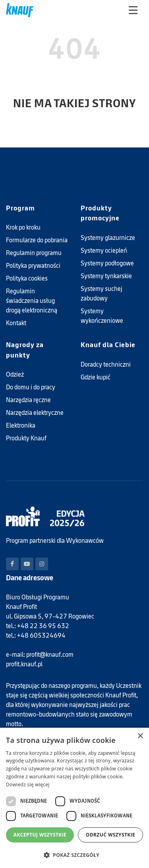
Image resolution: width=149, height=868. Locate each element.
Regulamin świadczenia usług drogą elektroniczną (32, 301)
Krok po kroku (23, 227)
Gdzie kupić (96, 377)
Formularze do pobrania (37, 240)
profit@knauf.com (50, 655)
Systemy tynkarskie (106, 276)
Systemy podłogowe (107, 263)
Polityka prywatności (33, 266)
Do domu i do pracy (31, 387)
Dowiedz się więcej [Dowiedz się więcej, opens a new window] (28, 785)
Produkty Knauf (26, 438)
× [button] (140, 736)
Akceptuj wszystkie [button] (40, 835)
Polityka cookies (27, 278)
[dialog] (74, 798)
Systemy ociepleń (104, 250)
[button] (74, 855)
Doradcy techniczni (106, 364)
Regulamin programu (34, 253)
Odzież (15, 374)
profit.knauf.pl (24, 664)
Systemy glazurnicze (108, 238)
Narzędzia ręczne (28, 400)
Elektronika (21, 425)
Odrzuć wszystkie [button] (110, 835)
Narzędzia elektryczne (35, 413)
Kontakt (16, 323)
